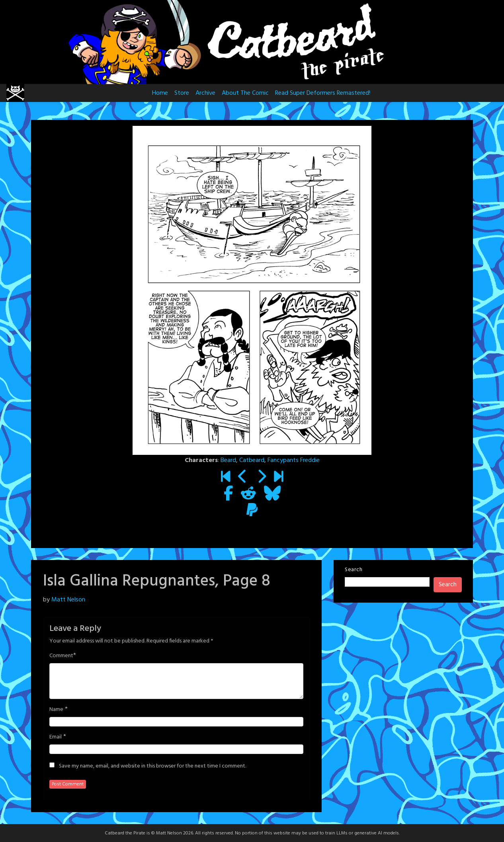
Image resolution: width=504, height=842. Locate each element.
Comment (61, 656)
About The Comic (245, 93)
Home (160, 93)
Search (354, 570)
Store (182, 93)
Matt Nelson (68, 600)
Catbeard (252, 460)
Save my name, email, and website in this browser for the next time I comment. (152, 766)
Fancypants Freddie (294, 460)
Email (56, 737)
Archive (205, 93)
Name (56, 710)
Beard (228, 460)
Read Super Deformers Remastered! (323, 93)
